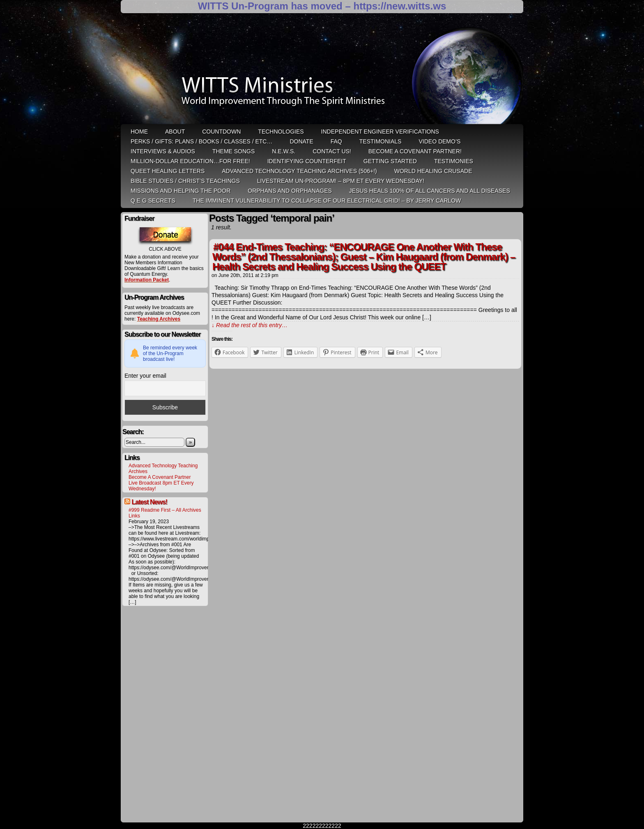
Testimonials (381, 141)
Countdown (221, 132)
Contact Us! (332, 151)
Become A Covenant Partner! (415, 151)
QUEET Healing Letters (168, 171)
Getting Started (390, 161)
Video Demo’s (439, 141)
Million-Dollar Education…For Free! (190, 161)
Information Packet (147, 280)
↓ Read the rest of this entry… (250, 325)
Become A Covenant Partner (160, 477)
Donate (301, 141)
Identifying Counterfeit (307, 161)
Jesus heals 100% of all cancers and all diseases (430, 191)
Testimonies (454, 161)
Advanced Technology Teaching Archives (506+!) (299, 171)
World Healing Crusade (433, 171)
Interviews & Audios (163, 151)
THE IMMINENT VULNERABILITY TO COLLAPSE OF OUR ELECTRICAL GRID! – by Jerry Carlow (327, 201)
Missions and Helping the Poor (181, 191)
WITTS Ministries (323, 72)
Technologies (281, 132)
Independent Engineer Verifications (380, 132)
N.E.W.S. (284, 151)
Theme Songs (233, 151)
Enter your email (145, 376)
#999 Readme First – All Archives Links (165, 513)
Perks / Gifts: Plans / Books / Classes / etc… (201, 141)
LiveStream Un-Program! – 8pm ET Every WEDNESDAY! (341, 181)
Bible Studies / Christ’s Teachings (185, 181)
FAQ (336, 141)
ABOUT (175, 132)
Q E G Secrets (153, 201)
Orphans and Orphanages (290, 191)
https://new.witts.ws (400, 6)
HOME (139, 132)
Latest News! (149, 502)
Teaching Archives (159, 319)
